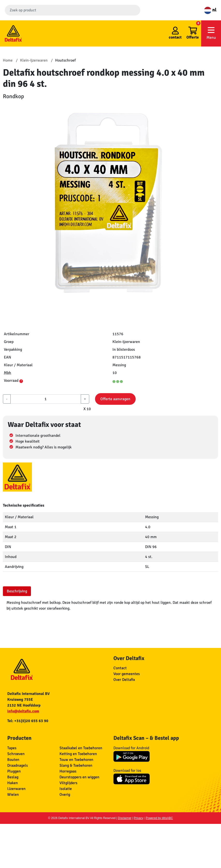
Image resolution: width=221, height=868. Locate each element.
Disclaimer (125, 818)
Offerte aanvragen (115, 399)
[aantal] (46, 399)
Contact (120, 668)
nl (210, 10)
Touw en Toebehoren (76, 760)
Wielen (13, 795)
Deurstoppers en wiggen (79, 777)
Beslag (13, 777)
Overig (65, 795)
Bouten (13, 760)
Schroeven (16, 754)
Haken (13, 783)
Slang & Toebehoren (76, 765)
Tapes (12, 748)
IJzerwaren (16, 789)
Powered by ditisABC (159, 818)
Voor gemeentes (127, 674)
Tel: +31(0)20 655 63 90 (28, 721)
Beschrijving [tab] (17, 591)
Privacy (138, 818)
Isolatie (66, 789)
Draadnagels (18, 765)
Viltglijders (68, 783)
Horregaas (68, 771)
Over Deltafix (124, 680)
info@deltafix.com (23, 711)
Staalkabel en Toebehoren (81, 748)
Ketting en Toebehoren (78, 754)
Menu (211, 33)
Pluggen (14, 771)
